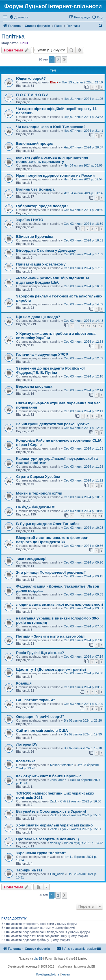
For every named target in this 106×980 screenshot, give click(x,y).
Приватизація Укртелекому (41, 264)
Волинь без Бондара (35, 189)
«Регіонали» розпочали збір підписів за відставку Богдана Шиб (53, 280)
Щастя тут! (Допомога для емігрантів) (51, 669)
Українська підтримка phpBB (76, 967)
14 (94, 326)
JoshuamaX (58, 780)
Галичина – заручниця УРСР (42, 354)
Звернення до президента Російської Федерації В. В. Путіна (50, 370)
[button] (64, 60)
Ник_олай (57, 874)
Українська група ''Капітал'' (41, 853)
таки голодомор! (31, 559)
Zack (53, 801)
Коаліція (24, 683)
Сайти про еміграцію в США (42, 730)
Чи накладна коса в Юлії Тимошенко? (51, 127)
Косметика (26, 761)
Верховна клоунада (34, 386)
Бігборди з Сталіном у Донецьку (46, 250)
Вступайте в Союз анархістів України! (51, 811)
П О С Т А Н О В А (32, 95)
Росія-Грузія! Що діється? (40, 653)
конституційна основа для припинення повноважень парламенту (52, 159)
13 (88, 326)
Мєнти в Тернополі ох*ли (39, 493)
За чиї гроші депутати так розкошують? (53, 424)
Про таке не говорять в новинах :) (47, 839)
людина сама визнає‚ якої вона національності (60, 604)
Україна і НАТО (30, 220)
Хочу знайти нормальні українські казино (54, 825)
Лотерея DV (27, 744)
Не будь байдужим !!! (36, 507)
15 (101, 326)
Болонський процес (34, 143)
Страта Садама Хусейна (38, 477)
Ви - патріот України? (36, 700)
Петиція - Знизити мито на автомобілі (51, 636)
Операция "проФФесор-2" (40, 717)
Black (54, 82)
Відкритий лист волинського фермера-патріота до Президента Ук (52, 540)
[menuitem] (19, 17)
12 (83, 326)
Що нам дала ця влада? (38, 317)
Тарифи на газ (29, 870)
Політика (13, 36)
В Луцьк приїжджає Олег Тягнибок (48, 524)
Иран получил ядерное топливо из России (55, 175)
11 (83, 516)
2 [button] (58, 60)
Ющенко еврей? (31, 78)
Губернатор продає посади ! (42, 206)
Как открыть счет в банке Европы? (48, 776)
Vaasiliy (55, 843)
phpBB (38, 959)
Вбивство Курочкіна (35, 237)
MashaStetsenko (62, 765)
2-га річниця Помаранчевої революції (51, 572)
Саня (24, 43)
